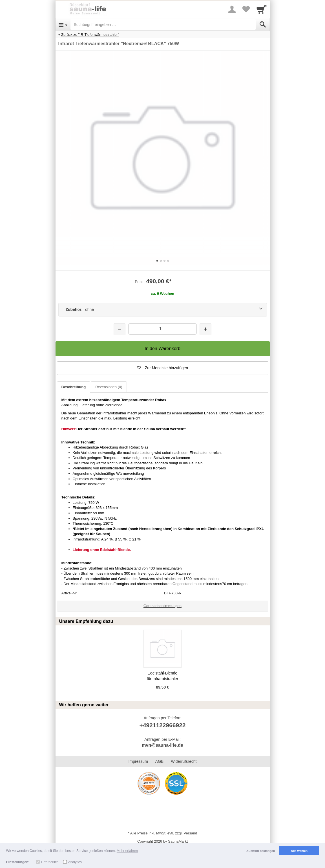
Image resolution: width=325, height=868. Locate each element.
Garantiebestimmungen (162, 606)
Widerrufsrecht (184, 761)
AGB (160, 761)
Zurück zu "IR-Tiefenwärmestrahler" (90, 35)
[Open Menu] (63, 25)
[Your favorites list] (246, 9)
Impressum (138, 761)
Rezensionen (109, 387)
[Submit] (263, 25)
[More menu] (232, 9)
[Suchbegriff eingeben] (163, 25)
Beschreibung (74, 387)
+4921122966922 (162, 725)
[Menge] (162, 329)
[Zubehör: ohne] (163, 310)
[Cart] (262, 9)
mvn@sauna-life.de (162, 745)
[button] (163, 368)
